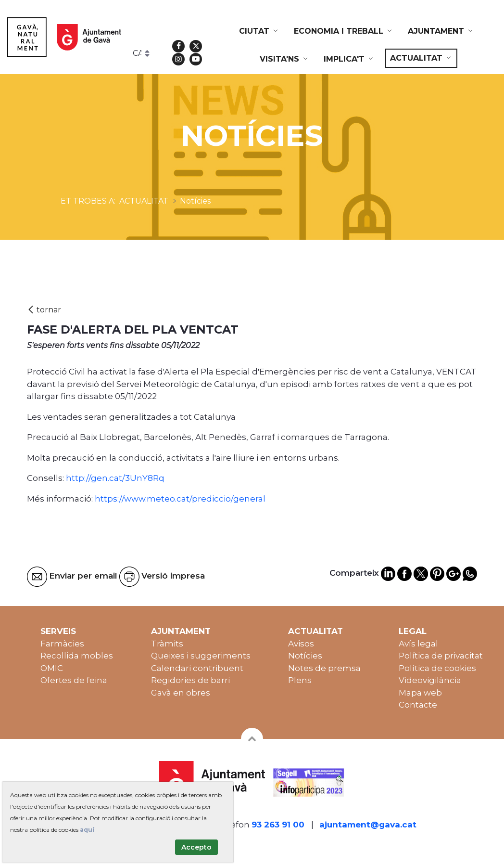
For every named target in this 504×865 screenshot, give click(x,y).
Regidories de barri (190, 680)
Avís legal (418, 644)
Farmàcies (62, 644)
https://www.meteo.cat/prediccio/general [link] (180, 499)
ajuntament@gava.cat (368, 825)
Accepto (196, 847)
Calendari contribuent (197, 668)
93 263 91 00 (278, 825)
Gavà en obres (181, 693)
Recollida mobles (77, 656)
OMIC (52, 668)
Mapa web (420, 693)
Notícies (305, 656)
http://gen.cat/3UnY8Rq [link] (115, 478)
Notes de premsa (324, 668)
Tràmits (167, 644)
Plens (300, 680)
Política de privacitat (441, 656)
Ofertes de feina (74, 680)
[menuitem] (259, 31)
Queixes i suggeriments (201, 656)
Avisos (301, 644)
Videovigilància (430, 680)
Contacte (418, 705)
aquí (87, 830)
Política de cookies (437, 668)
